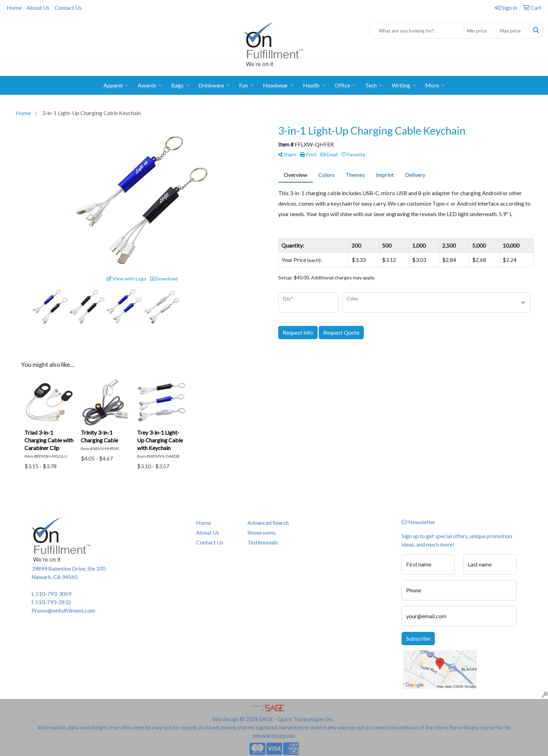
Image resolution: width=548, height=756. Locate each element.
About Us (38, 8)
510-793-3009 (53, 594)
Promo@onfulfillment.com (63, 610)
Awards (150, 85)
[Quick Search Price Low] (480, 30)
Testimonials (263, 542)
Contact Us (68, 8)
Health (314, 85)
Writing (404, 85)
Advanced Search (268, 523)
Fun (246, 85)
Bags (180, 85)
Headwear (278, 85)
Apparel (116, 85)
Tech (374, 85)
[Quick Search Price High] (513, 30)
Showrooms (262, 532)
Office (345, 85)
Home (14, 8)
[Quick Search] (416, 30)
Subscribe (418, 638)
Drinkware (214, 85)
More (435, 85)
